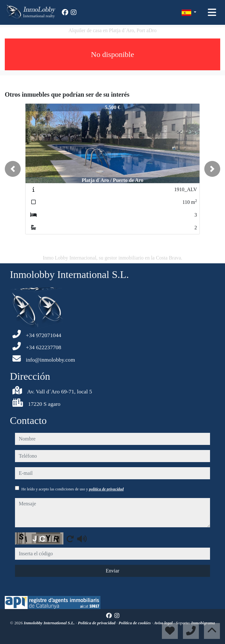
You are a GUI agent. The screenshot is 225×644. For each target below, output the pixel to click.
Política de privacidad (97, 623)
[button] (13, 169)
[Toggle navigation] (212, 12)
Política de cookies (135, 623)
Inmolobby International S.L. (50, 623)
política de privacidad (106, 489)
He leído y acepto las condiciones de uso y (73, 489)
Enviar (113, 571)
